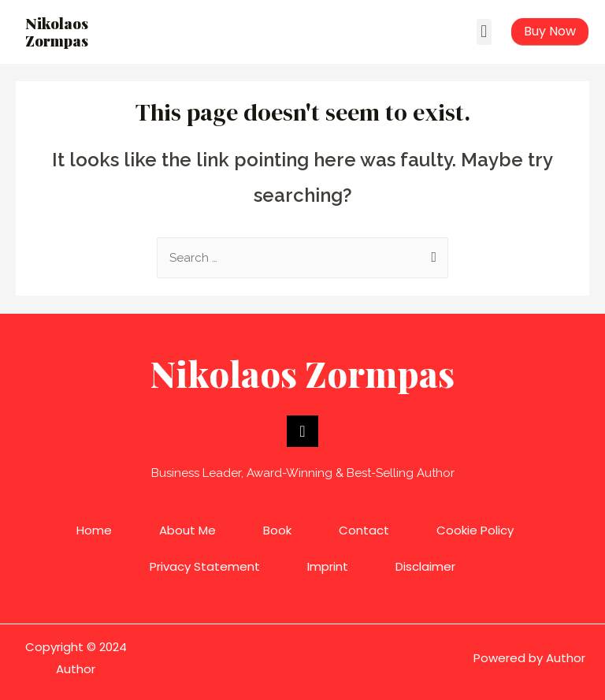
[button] (484, 32)
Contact (364, 530)
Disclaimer (425, 566)
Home (94, 530)
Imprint (328, 566)
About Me (187, 530)
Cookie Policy (475, 530)
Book (277, 530)
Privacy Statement (205, 566)
